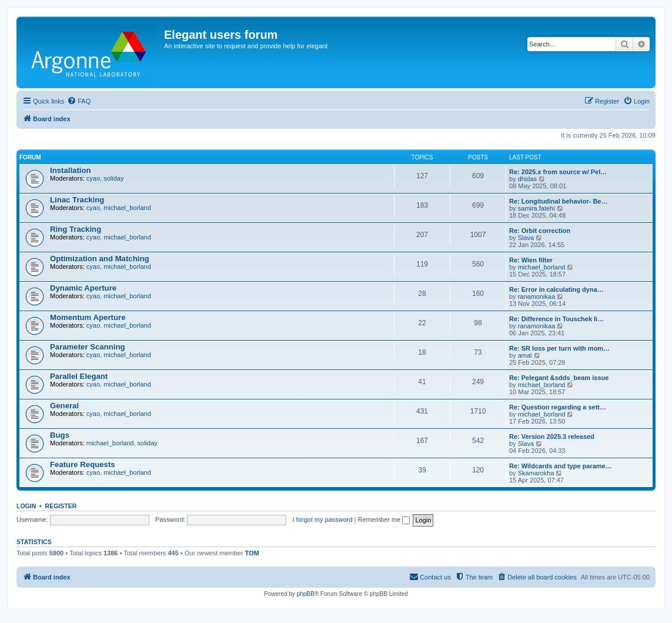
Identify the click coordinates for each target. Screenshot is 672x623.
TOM (252, 553)
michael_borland (127, 208)
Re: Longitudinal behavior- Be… (558, 201)
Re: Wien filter (531, 260)
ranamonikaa (537, 296)
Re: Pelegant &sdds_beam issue (559, 378)
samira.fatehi (536, 208)
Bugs (60, 435)
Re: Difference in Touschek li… (556, 319)
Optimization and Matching (100, 259)
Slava (526, 238)
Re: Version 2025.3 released (552, 437)
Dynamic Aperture (83, 288)
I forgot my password (323, 519)
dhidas (527, 179)
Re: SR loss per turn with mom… (559, 348)
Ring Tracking (76, 229)
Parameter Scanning (88, 347)
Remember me (384, 519)
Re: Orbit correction (540, 231)
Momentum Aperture (88, 317)
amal (525, 355)
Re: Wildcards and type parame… (561, 466)
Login (26, 506)
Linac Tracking (77, 200)
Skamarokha (536, 473)
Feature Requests (83, 464)
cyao (93, 178)
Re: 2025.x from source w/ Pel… (558, 172)
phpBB (306, 594)
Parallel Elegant (79, 376)
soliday (113, 178)
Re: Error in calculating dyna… (556, 289)
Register (61, 506)
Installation (71, 170)
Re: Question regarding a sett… (558, 407)
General (64, 406)
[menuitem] (79, 101)
